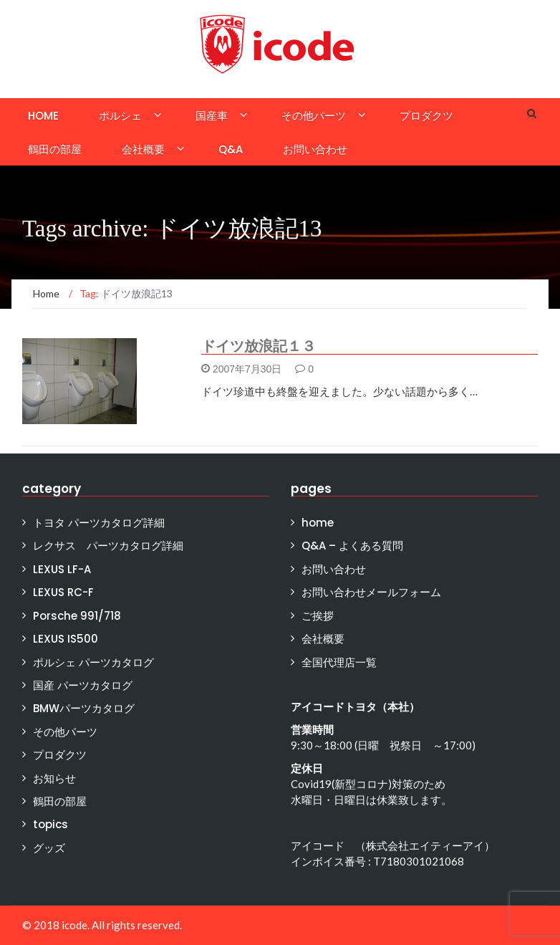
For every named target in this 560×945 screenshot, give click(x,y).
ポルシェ (120, 116)
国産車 (212, 116)
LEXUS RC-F (63, 592)
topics (50, 824)
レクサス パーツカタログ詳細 (108, 546)
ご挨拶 (318, 616)
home (43, 116)
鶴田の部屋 (55, 149)
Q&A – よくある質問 (352, 546)
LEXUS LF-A (62, 569)
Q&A (231, 149)
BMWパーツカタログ (84, 708)
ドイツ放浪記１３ (259, 346)
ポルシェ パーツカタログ (93, 662)
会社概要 (143, 149)
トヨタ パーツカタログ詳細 (99, 523)
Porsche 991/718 (77, 616)
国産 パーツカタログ (83, 685)
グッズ (49, 848)
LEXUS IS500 (66, 639)
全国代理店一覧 (339, 662)
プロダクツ (426, 116)
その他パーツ (314, 116)
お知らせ (54, 778)
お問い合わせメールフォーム (371, 592)
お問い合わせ (315, 149)
